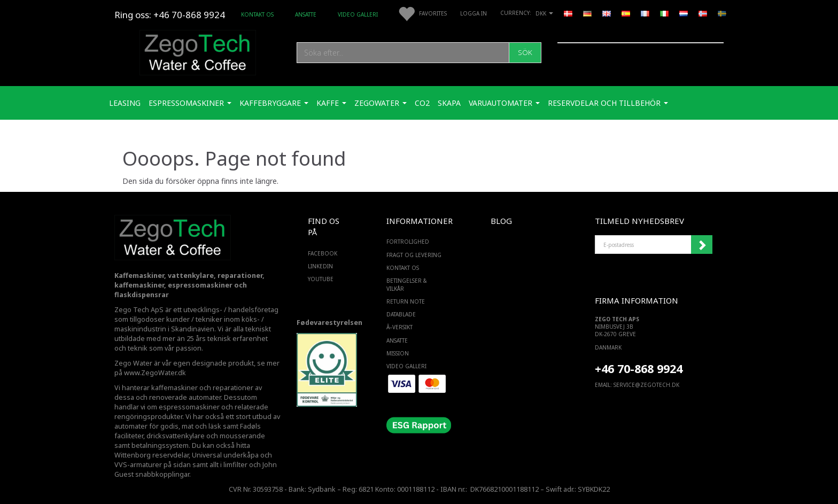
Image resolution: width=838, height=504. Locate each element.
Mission (398, 353)
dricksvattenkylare (176, 436)
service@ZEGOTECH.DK (646, 385)
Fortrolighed (408, 242)
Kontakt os (257, 14)
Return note (406, 301)
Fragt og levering (414, 255)
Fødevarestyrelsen (329, 323)
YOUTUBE (321, 279)
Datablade (401, 314)
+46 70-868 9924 (189, 15)
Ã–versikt (399, 327)
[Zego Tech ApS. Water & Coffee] (198, 51)
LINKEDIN (320, 266)
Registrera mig (702, 245)
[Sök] (525, 53)
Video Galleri (358, 14)
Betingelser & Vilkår (407, 284)
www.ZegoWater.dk (155, 373)
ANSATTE (306, 14)
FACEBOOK (323, 253)
